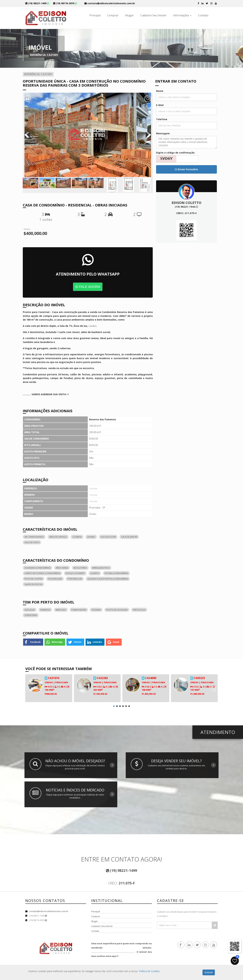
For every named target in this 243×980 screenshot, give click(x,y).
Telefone (162, 119)
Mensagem (163, 133)
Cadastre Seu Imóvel (153, 15)
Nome (160, 91)
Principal (95, 15)
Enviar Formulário (186, 169)
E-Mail (160, 105)
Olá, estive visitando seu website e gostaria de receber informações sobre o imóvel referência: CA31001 (186, 142)
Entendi (209, 972)
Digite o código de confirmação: (176, 153)
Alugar (129, 15)
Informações (182, 15)
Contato (203, 15)
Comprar (113, 15)
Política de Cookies (149, 971)
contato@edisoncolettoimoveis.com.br (49, 911)
